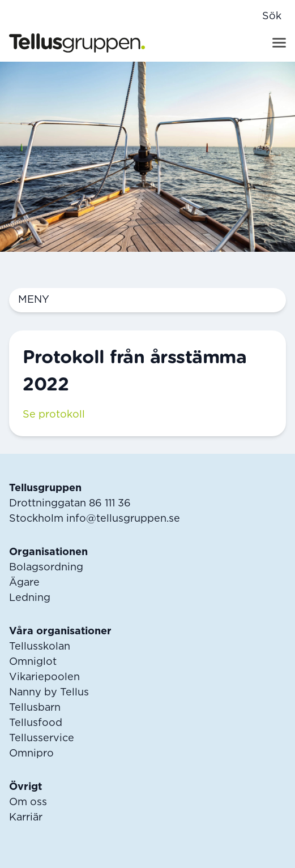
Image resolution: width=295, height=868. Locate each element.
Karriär (26, 818)
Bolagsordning (46, 568)
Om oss (28, 802)
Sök (272, 16)
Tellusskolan (40, 647)
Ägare (24, 583)
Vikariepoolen (44, 677)
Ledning (30, 598)
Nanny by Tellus (49, 693)
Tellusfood (36, 723)
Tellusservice (42, 738)
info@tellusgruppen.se (123, 519)
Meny (147, 300)
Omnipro (31, 754)
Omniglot (33, 662)
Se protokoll (54, 415)
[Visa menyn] (279, 43)
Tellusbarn (35, 708)
